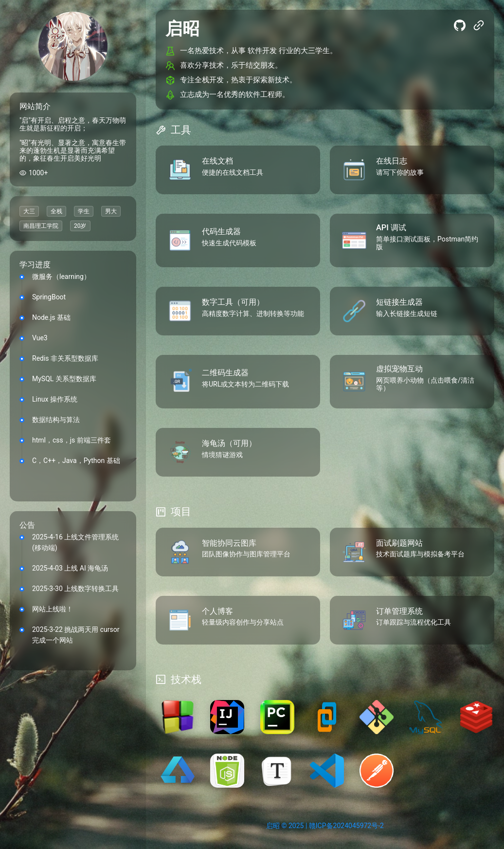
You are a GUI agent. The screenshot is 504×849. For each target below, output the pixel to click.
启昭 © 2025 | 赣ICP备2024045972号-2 (325, 826)
